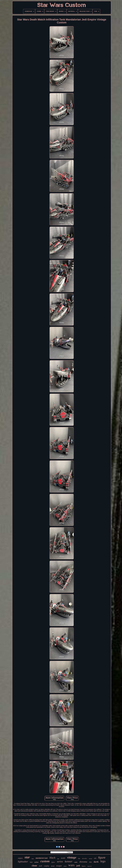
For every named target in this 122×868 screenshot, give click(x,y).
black (52, 858)
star (27, 857)
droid (53, 866)
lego (103, 861)
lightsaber (23, 862)
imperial (89, 866)
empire (20, 858)
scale (63, 858)
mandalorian (42, 858)
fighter (53, 862)
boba (33, 859)
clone (34, 866)
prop (65, 866)
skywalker (85, 858)
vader (76, 862)
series (60, 862)
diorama (83, 862)
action (36, 862)
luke (90, 862)
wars (71, 865)
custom (45, 861)
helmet (90, 859)
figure (102, 858)
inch (40, 866)
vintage (72, 857)
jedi (78, 866)
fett (31, 862)
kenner (69, 861)
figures (84, 866)
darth (96, 862)
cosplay (47, 866)
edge (58, 859)
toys (79, 858)
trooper (59, 866)
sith (95, 858)
